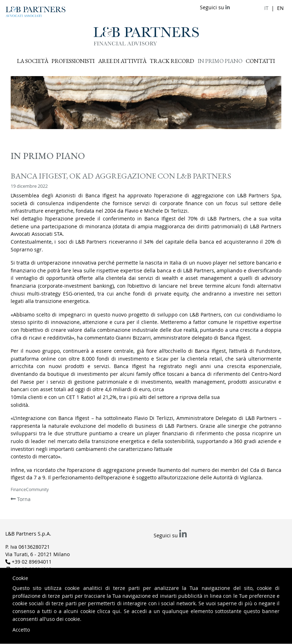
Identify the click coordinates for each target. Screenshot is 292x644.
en (280, 8)
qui (116, 611)
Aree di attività (122, 61)
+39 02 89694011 (32, 562)
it (266, 8)
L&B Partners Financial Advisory (146, 36)
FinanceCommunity (30, 489)
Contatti (260, 61)
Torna (21, 499)
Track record (172, 61)
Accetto (21, 630)
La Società (33, 61)
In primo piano (220, 61)
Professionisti (73, 61)
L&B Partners (36, 12)
